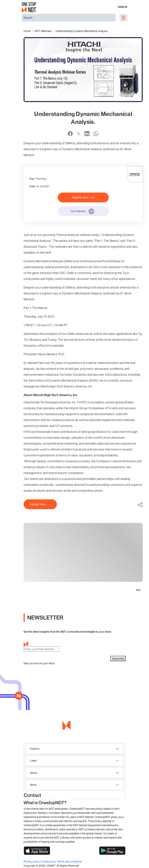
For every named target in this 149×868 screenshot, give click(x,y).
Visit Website (83, 211)
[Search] (69, 18)
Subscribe (118, 658)
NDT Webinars (43, 31)
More (33, 785)
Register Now (83, 197)
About (34, 773)
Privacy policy (32, 861)
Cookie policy (49, 861)
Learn (33, 761)
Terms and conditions (69, 861)
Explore (35, 749)
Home (27, 31)
